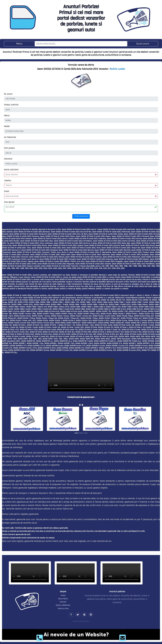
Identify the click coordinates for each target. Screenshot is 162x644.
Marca (7, 115)
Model (7, 126)
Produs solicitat (11, 105)
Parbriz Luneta (117, 69)
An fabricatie (10, 137)
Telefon (8, 180)
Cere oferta (63, 599)
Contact (63, 602)
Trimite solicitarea (81, 216)
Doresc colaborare (63, 605)
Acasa (63, 595)
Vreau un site (63, 609)
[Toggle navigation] (19, 44)
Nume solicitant (11, 170)
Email (7, 191)
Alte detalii (9, 202)
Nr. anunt (8, 94)
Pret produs (9, 148)
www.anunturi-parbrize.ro (12, 230)
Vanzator (8, 159)
